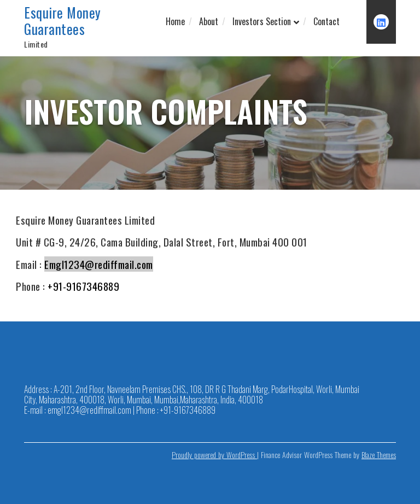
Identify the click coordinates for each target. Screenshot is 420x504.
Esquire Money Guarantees (63, 21)
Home (175, 21)
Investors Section (262, 21)
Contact (326, 21)
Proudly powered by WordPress (214, 455)
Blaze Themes (379, 455)
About (209, 21)
